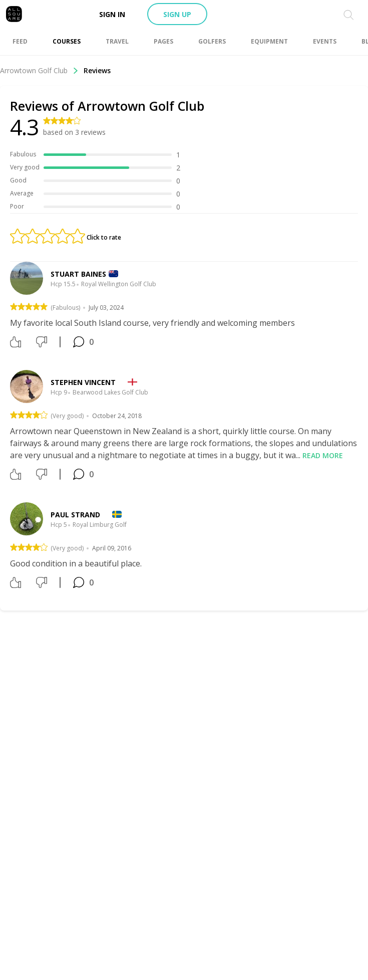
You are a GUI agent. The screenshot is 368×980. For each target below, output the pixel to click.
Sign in (112, 14)
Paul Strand (75, 515)
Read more (323, 455)
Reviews (97, 70)
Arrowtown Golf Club (39, 70)
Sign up (177, 14)
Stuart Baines (78, 274)
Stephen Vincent (83, 382)
